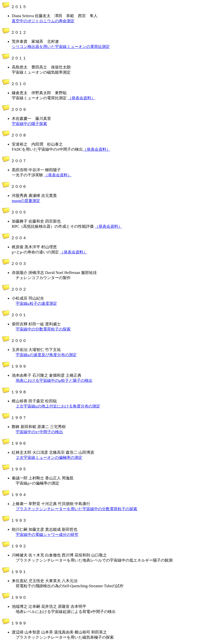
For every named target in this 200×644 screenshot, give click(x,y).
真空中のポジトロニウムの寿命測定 (43, 21)
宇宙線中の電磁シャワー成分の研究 (47, 535)
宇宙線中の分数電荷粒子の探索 (43, 329)
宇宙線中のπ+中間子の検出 (39, 432)
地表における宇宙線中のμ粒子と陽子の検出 (54, 380)
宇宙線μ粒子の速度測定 (36, 303)
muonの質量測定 (26, 201)
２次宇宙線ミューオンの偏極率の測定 (49, 458)
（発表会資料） (81, 98)
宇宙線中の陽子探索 (29, 124)
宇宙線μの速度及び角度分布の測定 (46, 355)
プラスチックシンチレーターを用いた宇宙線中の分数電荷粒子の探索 (76, 509)
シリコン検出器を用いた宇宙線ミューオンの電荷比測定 (61, 47)
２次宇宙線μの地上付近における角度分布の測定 (58, 406)
